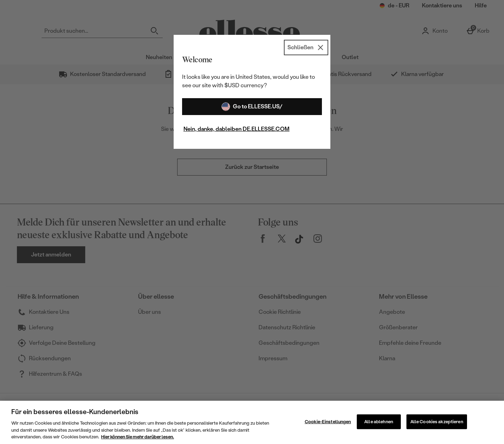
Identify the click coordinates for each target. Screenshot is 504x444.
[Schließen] (306, 47)
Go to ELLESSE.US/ (252, 107)
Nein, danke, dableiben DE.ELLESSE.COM (237, 129)
